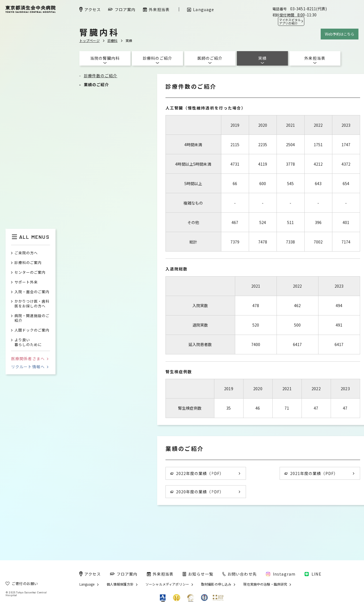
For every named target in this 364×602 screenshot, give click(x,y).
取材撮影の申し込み (216, 584)
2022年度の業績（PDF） (197, 473)
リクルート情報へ (30, 367)
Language (87, 584)
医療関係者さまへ (30, 359)
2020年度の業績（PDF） (197, 492)
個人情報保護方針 (120, 584)
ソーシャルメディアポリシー (167, 584)
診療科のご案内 (28, 263)
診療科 (113, 40)
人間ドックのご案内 (32, 330)
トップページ (90, 40)
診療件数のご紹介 (101, 76)
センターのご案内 (30, 273)
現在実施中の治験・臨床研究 (265, 584)
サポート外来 (26, 282)
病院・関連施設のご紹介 (32, 318)
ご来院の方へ (26, 253)
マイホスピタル (290, 21)
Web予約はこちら (340, 34)
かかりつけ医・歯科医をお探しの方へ (32, 304)
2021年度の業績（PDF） (311, 473)
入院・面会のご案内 (32, 292)
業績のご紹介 (96, 84)
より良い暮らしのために (28, 342)
